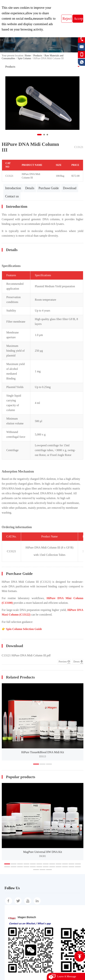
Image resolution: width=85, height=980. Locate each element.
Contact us (12, 196)
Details (30, 188)
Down (76, 662)
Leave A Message (67, 976)
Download (70, 188)
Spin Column (24, 58)
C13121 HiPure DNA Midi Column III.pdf (26, 655)
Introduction (13, 188)
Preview (63, 662)
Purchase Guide (49, 188)
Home (28, 56)
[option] (43, 722)
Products (38, 56)
